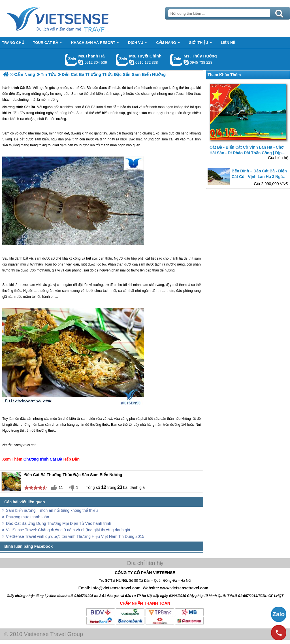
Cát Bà (29, 107)
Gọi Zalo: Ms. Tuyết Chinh (122, 60)
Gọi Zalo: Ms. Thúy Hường (176, 60)
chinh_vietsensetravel (132, 62)
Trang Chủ (71, 18)
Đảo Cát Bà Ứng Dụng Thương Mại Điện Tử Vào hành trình (59, 523)
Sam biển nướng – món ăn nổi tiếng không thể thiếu (52, 510)
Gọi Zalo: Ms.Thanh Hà (71, 60)
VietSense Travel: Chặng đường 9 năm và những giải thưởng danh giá (68, 530)
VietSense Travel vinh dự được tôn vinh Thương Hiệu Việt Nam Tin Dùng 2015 (75, 536)
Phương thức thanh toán (27, 517)
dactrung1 (186, 62)
